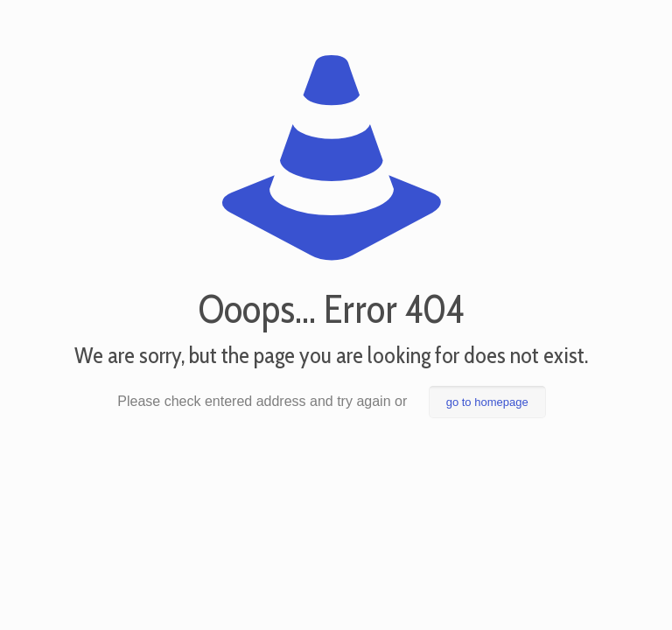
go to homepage (487, 402)
